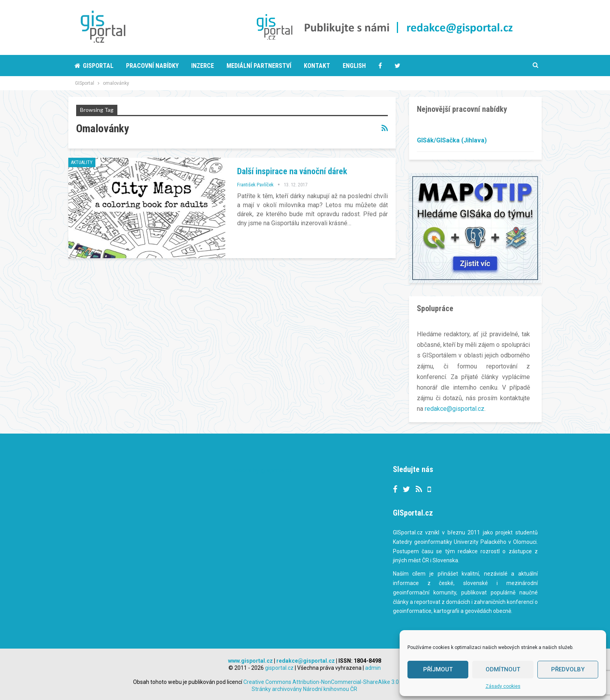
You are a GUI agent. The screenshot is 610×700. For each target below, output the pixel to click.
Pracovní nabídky (152, 66)
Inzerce (203, 66)
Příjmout (438, 669)
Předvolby (568, 669)
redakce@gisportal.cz (455, 409)
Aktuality (82, 162)
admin (373, 667)
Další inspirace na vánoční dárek (292, 171)
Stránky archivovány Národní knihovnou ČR (304, 689)
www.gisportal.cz (250, 660)
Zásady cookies (503, 686)
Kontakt (317, 66)
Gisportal (94, 66)
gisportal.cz (279, 667)
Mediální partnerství (259, 66)
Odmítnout (503, 669)
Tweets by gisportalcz (261, 470)
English (354, 66)
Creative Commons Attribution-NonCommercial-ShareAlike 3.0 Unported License (360, 682)
